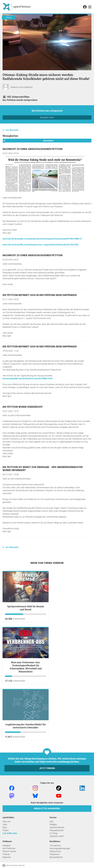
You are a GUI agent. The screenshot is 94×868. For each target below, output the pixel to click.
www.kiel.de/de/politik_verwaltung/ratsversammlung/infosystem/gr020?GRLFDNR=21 (42, 239)
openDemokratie (57, 827)
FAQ (51, 822)
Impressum (55, 854)
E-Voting (53, 833)
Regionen (7, 857)
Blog (5, 827)
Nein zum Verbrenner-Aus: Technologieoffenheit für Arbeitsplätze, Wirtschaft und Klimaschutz (26, 667)
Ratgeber (7, 846)
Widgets (53, 824)
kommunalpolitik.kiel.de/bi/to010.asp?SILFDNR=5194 (27, 379)
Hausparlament (57, 830)
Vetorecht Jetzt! (57, 836)
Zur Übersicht (12, 130)
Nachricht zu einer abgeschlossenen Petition (32, 149)
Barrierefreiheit (56, 857)
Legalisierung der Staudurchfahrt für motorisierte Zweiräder (26, 726)
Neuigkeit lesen (47, 117)
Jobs (5, 824)
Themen (6, 854)
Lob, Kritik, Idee (10, 833)
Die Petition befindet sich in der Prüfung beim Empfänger (40, 295)
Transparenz (55, 846)
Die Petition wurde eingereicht (23, 407)
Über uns (7, 822)
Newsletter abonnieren (47, 809)
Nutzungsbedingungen (60, 848)
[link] (90, 7)
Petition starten (9, 851)
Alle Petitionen (9, 848)
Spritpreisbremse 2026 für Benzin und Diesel (26, 608)
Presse (6, 830)
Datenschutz (55, 851)
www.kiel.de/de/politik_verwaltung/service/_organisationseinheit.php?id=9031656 (40, 245)
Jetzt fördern (47, 768)
